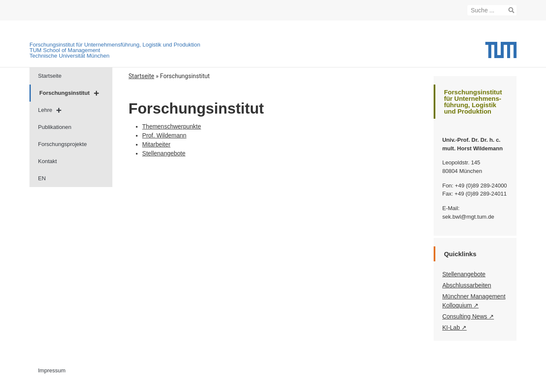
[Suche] (511, 10)
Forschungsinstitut (69, 93)
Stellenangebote (164, 153)
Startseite (50, 76)
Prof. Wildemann (164, 135)
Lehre (50, 110)
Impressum (52, 370)
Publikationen (55, 127)
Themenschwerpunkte (172, 126)
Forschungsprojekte (62, 144)
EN (42, 178)
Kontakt (47, 161)
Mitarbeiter (156, 144)
